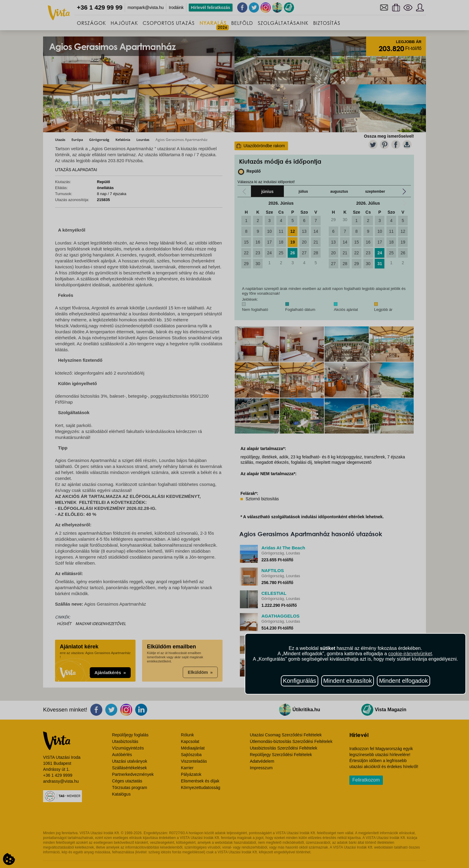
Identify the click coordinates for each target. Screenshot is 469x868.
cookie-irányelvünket (410, 654)
